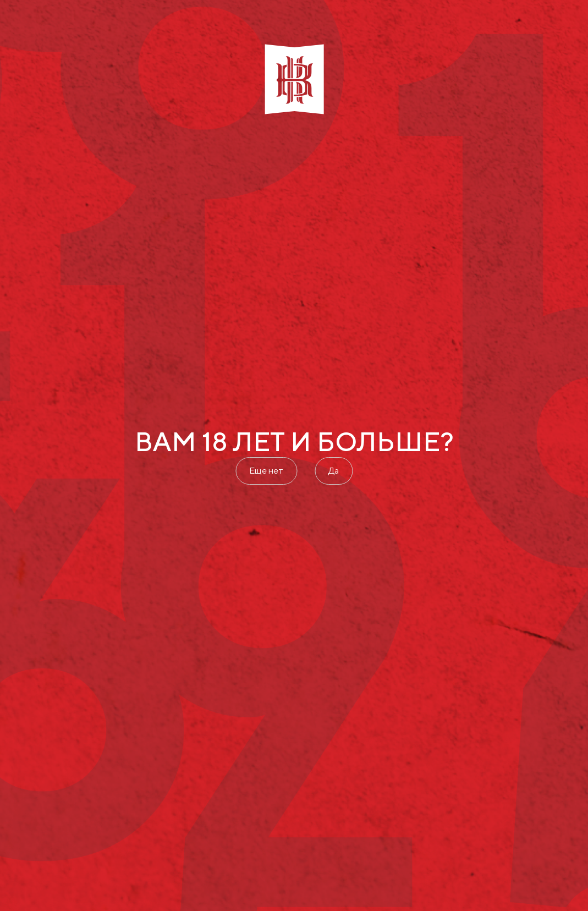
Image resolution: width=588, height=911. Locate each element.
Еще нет (266, 471)
